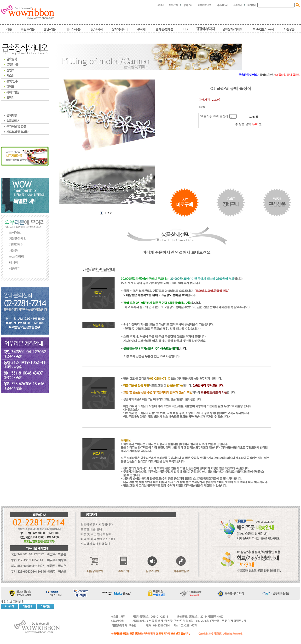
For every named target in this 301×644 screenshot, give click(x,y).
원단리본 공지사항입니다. (97, 524)
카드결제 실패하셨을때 (95, 544)
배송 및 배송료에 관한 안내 (98, 539)
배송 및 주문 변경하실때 (96, 534)
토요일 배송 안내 (91, 529)
